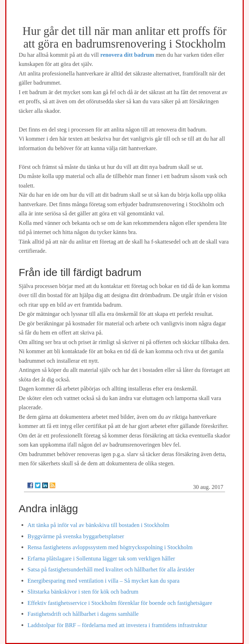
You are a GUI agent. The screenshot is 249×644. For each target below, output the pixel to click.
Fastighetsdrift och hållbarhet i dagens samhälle (83, 614)
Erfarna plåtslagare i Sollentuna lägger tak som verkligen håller (101, 559)
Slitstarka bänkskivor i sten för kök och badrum (83, 592)
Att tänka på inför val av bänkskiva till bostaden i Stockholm (98, 525)
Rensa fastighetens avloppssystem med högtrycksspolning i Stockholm (110, 547)
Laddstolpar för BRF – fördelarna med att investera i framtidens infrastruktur (117, 625)
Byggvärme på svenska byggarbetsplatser (76, 536)
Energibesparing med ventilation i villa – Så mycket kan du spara (104, 581)
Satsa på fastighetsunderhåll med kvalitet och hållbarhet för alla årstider (111, 569)
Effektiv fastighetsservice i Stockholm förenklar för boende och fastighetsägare (120, 603)
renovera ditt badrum (127, 55)
